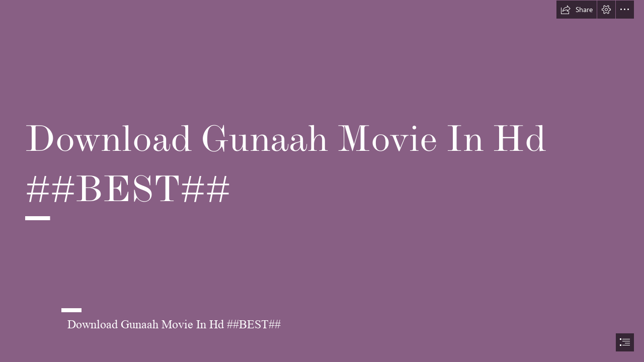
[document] (322, 181)
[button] (577, 10)
